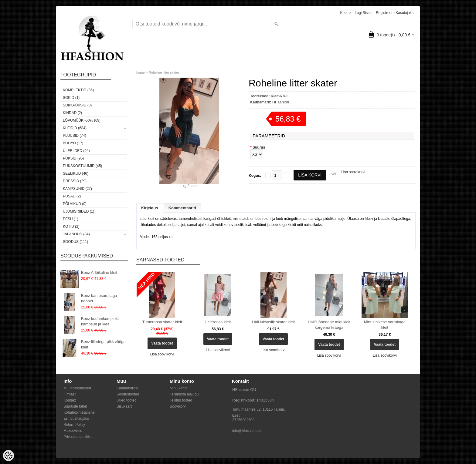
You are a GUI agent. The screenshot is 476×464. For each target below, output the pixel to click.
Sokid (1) (71, 98)
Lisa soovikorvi (353, 172)
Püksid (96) (73, 158)
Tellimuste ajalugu (184, 394)
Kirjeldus (150, 208)
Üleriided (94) (76, 151)
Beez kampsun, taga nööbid (99, 298)
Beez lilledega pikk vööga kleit (103, 344)
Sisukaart (124, 406)
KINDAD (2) (72, 113)
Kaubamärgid (127, 388)
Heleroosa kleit (218, 322)
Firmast (70, 394)
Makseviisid (73, 431)
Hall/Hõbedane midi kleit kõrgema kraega (329, 325)
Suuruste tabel (75, 406)
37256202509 (243, 420)
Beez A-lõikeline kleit (99, 272)
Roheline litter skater (164, 72)
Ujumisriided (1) (78, 211)
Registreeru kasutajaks (395, 13)
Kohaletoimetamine (79, 412)
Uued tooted (126, 400)
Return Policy (74, 425)
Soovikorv (178, 406)
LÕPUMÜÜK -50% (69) (82, 120)
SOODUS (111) (75, 242)
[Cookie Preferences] (8, 456)
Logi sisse (363, 13)
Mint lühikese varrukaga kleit (385, 325)
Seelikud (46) (76, 173)
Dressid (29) (75, 181)
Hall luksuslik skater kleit (273, 322)
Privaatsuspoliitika (78, 437)
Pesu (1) (71, 219)
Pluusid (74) (75, 136)
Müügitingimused (77, 388)
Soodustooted (128, 394)
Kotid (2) (71, 227)
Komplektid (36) (78, 90)
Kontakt (70, 400)
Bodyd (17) (73, 143)
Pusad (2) (72, 196)
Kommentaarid (182, 208)
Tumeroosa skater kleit (162, 322)
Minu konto (179, 388)
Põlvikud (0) (75, 204)
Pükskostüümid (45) (82, 166)
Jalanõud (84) (76, 234)
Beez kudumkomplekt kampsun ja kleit (100, 321)
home (141, 72)
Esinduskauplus (76, 419)
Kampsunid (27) (77, 189)
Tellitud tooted (181, 400)
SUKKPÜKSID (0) (77, 105)
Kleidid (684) (75, 128)
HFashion (281, 102)
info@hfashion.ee (246, 431)
